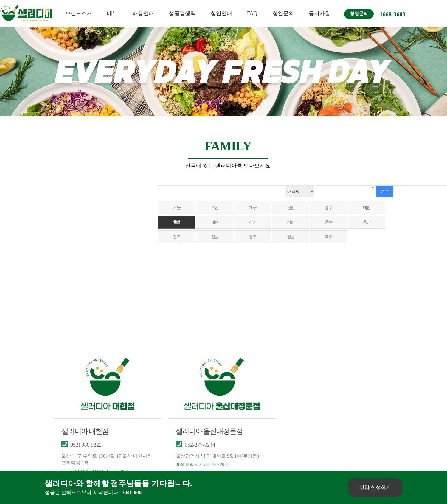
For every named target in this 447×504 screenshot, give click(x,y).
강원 (292, 222)
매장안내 (143, 13)
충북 (331, 222)
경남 (292, 237)
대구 (254, 208)
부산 (215, 208)
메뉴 (112, 13)
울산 (177, 222)
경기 (254, 222)
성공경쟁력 (182, 13)
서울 (177, 208)
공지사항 (319, 13)
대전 (369, 208)
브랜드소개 (79, 13)
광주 (331, 208)
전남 (215, 237)
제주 (331, 237)
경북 (254, 237)
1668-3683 (393, 14)
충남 (369, 222)
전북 (177, 237)
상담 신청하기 (375, 487)
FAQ (252, 13)
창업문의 (283, 13)
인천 (292, 208)
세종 (215, 222)
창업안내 (221, 13)
